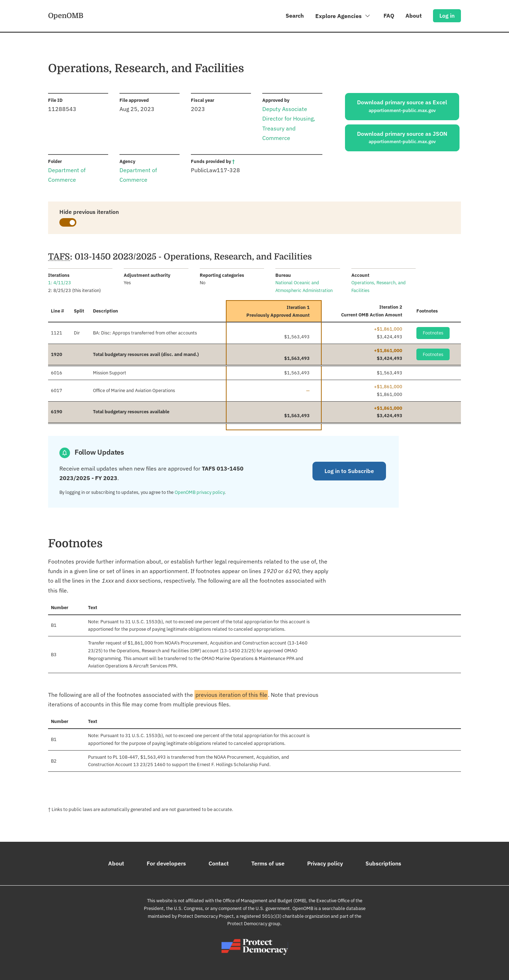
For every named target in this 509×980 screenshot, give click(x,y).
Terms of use (268, 863)
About (414, 16)
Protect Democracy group (254, 924)
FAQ (389, 16)
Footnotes (433, 333)
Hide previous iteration (89, 212)
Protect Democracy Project (206, 916)
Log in (447, 16)
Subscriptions (383, 863)
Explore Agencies (343, 17)
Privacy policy (325, 863)
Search (295, 16)
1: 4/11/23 (60, 283)
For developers (166, 863)
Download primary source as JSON (402, 138)
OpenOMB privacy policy (200, 492)
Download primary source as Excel (402, 106)
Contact (219, 863)
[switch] (68, 222)
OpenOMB (66, 15)
